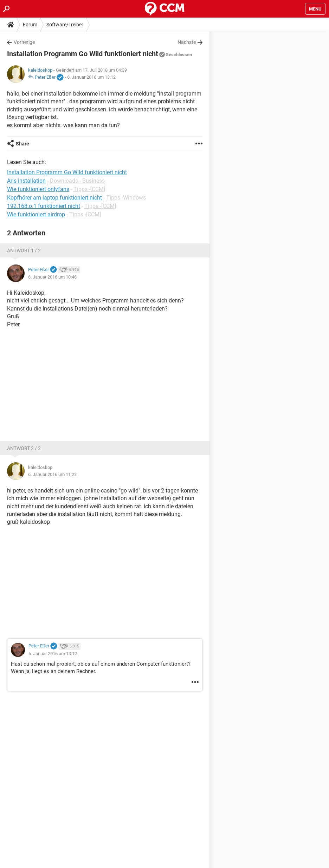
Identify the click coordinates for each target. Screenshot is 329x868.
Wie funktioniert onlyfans (38, 189)
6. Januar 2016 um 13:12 (91, 77)
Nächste (187, 42)
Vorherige (24, 42)
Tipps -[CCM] (89, 189)
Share (22, 144)
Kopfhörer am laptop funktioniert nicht (54, 198)
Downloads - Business (77, 181)
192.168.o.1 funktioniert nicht (44, 206)
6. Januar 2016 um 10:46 (52, 277)
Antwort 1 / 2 (24, 250)
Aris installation (26, 181)
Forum (30, 25)
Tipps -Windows (126, 198)
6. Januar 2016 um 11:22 (52, 474)
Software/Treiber (65, 25)
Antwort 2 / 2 (24, 448)
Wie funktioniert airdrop (36, 214)
